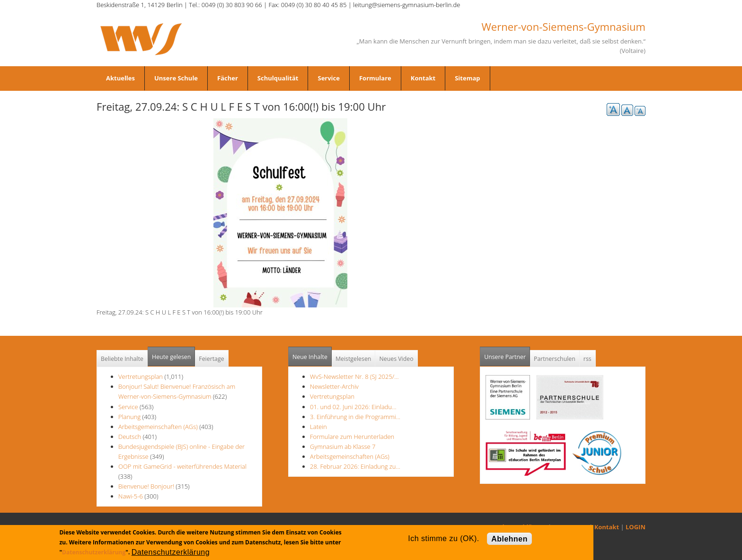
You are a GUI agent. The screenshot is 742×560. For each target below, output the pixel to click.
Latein (318, 427)
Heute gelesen (171, 357)
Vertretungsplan (141, 376)
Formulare (375, 78)
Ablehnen (509, 539)
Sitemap (467, 78)
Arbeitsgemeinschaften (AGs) (158, 427)
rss (587, 359)
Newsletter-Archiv (334, 386)
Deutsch (131, 437)
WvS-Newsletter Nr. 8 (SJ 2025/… (354, 376)
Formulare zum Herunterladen (352, 437)
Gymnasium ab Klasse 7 (343, 446)
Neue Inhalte (310, 357)
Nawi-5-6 (131, 496)
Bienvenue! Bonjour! (146, 486)
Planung (129, 417)
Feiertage (211, 359)
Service (328, 78)
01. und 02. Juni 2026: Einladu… (353, 407)
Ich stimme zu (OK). (443, 538)
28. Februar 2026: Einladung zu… (355, 466)
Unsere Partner (507, 354)
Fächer (228, 78)
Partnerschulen (555, 359)
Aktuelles (120, 78)
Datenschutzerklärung (94, 552)
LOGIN (636, 527)
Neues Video (396, 359)
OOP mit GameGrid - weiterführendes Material (182, 466)
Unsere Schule (176, 78)
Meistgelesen (353, 359)
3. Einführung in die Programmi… (355, 417)
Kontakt (423, 78)
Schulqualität (278, 78)
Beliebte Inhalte (122, 359)
